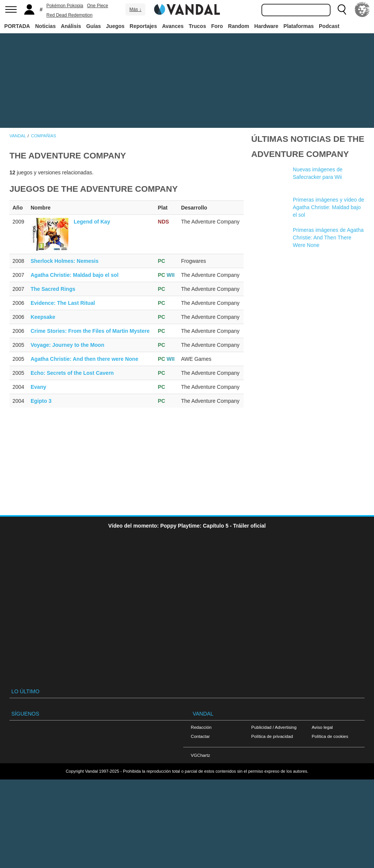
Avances (173, 26)
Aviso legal (322, 727)
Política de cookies (330, 736)
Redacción (201, 727)
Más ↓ (135, 9)
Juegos (115, 26)
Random (239, 26)
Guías (93, 26)
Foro (217, 26)
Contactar (200, 736)
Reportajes (143, 26)
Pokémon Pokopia (65, 6)
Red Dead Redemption (70, 15)
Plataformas (298, 26)
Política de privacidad (272, 736)
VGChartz (200, 755)
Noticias (45, 26)
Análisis (71, 26)
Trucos (198, 26)
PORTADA (17, 26)
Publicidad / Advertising (274, 727)
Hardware (266, 26)
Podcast (329, 26)
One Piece (97, 6)
